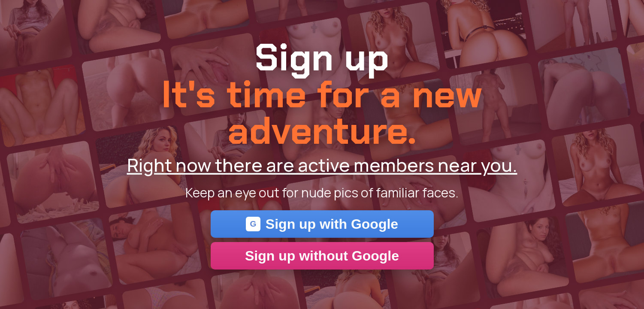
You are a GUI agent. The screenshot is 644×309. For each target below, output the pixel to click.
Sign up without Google (322, 256)
